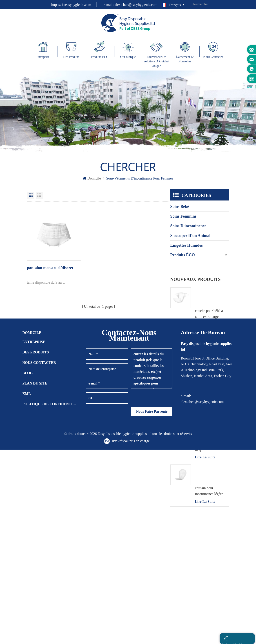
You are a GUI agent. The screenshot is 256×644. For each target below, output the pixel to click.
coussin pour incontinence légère (209, 488)
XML (27, 588)
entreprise (34, 536)
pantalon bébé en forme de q (212, 444)
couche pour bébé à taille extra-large (209, 311)
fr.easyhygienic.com (77, 5)
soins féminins (184, 219)
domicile (92, 181)
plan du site (35, 577)
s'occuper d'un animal (190, 239)
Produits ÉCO (183, 258)
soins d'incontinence (188, 229)
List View (39, 198)
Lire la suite (205, 322)
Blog (28, 567)
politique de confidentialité (50, 598)
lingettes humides (187, 248)
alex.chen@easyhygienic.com (136, 5)
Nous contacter (39, 557)
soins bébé (180, 210)
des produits (36, 546)
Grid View (31, 198)
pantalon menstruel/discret (42, 264)
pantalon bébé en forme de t (212, 399)
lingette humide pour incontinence (210, 355)
